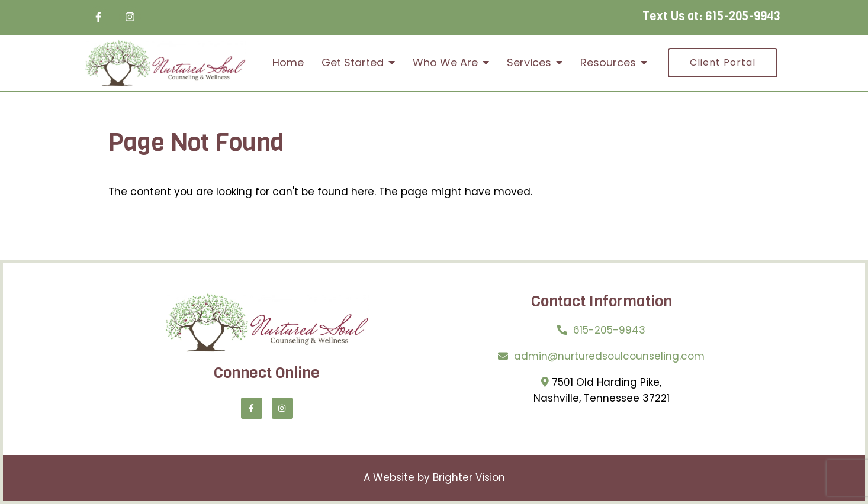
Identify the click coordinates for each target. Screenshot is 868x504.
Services (529, 63)
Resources (608, 63)
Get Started (353, 63)
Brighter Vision (469, 477)
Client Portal (723, 62)
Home (288, 63)
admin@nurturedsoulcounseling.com (609, 356)
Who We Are (445, 63)
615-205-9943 (743, 16)
